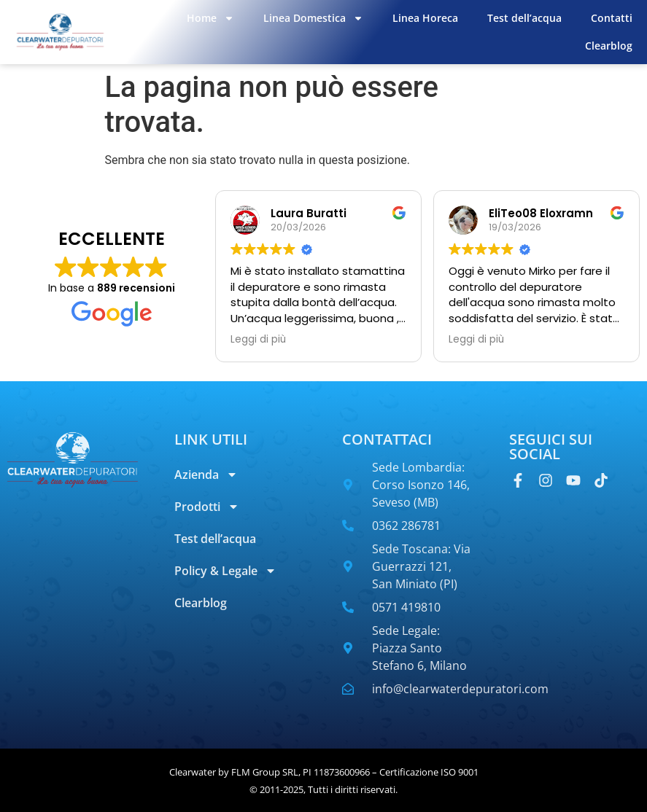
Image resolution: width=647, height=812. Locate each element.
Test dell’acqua (524, 18)
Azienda (206, 475)
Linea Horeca (425, 18)
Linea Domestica (313, 18)
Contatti (612, 18)
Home (210, 18)
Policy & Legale (225, 571)
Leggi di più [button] (258, 340)
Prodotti (207, 507)
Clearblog (609, 46)
